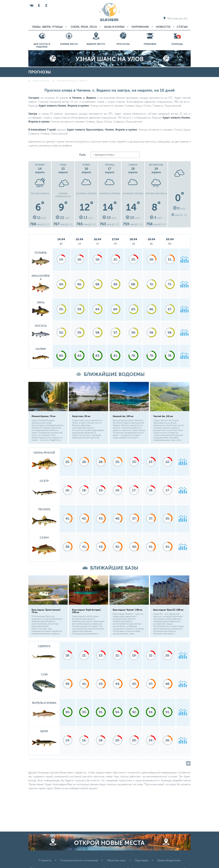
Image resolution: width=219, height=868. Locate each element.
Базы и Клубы (114, 27)
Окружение (140, 27)
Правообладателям (169, 860)
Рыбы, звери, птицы (48, 27)
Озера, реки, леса (84, 27)
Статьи (182, 27)
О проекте (45, 860)
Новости (163, 27)
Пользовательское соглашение (79, 860)
